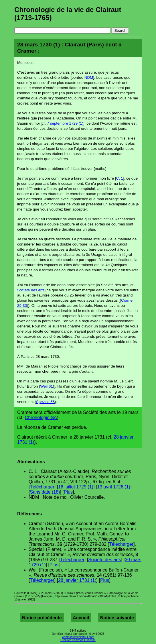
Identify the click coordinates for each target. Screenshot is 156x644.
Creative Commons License (78, 640)
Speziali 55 (45, 402)
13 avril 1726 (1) (114, 487)
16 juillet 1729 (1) (76, 487)
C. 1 (120, 178)
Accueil (81, 618)
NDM (89, 77)
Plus (68, 492)
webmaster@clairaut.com (78, 637)
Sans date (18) (45, 492)
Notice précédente (42, 618)
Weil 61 (47, 386)
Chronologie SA (41, 418)
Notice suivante (117, 618)
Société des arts (31, 290)
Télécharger (42, 487)
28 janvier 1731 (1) (77, 580)
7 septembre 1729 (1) (65, 123)
